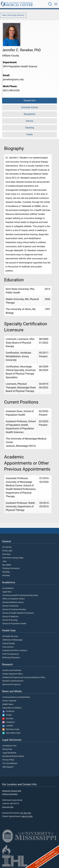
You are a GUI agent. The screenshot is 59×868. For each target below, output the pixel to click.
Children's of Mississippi (12, 640)
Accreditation (8, 588)
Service (29, 121)
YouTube (8, 719)
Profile (29, 135)
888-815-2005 (27, 816)
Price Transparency (11, 654)
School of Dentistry (10, 606)
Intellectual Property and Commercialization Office (24, 678)
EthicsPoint (7, 749)
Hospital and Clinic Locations (15, 651)
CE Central (7, 547)
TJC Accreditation (10, 763)
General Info (30, 101)
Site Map (6, 572)
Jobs (4, 561)
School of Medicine (10, 617)
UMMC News (8, 704)
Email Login (7, 551)
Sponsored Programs (11, 685)
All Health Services (10, 636)
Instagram (9, 722)
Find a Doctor (8, 647)
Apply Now (7, 592)
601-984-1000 (26, 813)
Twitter (7, 715)
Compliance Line (9, 746)
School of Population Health (14, 624)
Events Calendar (9, 701)
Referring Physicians (11, 658)
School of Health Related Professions (18, 613)
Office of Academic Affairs (13, 599)
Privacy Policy (8, 760)
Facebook (8, 711)
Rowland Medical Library (13, 602)
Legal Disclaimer (9, 753)
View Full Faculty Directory (13, 15)
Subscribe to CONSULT (12, 708)
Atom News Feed (11, 733)
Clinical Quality (9, 644)
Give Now (6, 554)
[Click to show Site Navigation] (56, 4)
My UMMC (7, 565)
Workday (6, 576)
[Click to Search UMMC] (50, 4)
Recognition (30, 114)
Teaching (29, 128)
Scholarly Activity (30, 107)
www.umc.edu (8, 807)
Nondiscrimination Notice (13, 756)
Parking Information (11, 568)
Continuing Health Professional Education (20, 595)
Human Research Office (12, 674)
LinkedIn (8, 726)
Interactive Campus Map (13, 558)
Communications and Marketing (16, 697)
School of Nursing (10, 620)
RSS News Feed (11, 729)
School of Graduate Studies (14, 610)
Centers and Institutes (12, 670)
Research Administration (13, 681)
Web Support (8, 767)
